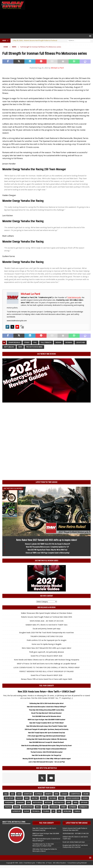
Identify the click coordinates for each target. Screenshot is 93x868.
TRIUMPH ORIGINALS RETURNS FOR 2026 (47, 636)
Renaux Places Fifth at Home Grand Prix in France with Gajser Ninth (47, 679)
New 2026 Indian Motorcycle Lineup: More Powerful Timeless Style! (47, 726)
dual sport (9, 798)
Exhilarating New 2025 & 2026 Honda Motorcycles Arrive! (46, 703)
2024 (19, 794)
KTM (28, 803)
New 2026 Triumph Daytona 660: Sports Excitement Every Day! (46, 733)
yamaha (77, 811)
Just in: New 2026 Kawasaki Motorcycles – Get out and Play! (47, 762)
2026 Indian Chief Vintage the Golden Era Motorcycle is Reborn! (45, 850)
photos (8, 807)
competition (75, 794)
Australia (39, 794)
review (16, 807)
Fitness (27, 342)
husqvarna (9, 803)
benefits (48, 794)
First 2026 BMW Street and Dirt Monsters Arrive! (46, 716)
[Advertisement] (59, 17)
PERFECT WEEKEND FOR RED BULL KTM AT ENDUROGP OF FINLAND (46, 671)
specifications (27, 807)
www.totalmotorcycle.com (17, 321)
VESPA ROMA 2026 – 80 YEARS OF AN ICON (47, 621)
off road (84, 803)
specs (38, 807)
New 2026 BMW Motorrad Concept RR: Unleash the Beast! (46, 742)
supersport (17, 811)
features (53, 798)
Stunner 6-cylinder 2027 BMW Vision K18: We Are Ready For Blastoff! (47, 544)
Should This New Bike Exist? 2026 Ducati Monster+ (46, 713)
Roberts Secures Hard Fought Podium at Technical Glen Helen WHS (47, 617)
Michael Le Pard (57, 68)
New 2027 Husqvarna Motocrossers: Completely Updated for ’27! (47, 547)
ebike (27, 798)
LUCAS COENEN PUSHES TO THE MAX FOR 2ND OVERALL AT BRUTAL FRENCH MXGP (46, 667)
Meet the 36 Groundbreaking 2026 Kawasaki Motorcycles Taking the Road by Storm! (46, 746)
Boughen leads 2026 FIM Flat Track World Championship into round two (47, 633)
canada (64, 794)
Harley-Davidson (73, 798)
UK (53, 811)
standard (54, 807)
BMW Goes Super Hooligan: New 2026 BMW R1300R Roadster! (46, 720)
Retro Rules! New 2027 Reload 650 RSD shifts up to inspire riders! (46, 540)
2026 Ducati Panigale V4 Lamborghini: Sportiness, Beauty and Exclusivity (46, 729)
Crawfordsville (14, 342)
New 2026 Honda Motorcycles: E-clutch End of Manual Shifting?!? (47, 707)
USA (59, 811)
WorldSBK (67, 811)
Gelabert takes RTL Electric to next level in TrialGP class (46, 625)
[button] (90, 36)
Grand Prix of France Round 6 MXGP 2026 (46, 656)
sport (45, 807)
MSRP (69, 803)
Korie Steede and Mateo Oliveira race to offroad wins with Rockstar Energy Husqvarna (47, 660)
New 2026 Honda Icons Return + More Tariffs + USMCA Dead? (46, 692)
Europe (44, 798)
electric (35, 798)
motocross (37, 803)
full (35, 342)
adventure (28, 794)
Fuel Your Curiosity (47, 686)
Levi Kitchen (81, 342)
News (20, 347)
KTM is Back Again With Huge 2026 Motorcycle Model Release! (46, 736)
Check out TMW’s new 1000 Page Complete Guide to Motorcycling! (47, 553)
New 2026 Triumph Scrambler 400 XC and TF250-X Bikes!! (46, 723)
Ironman (69, 342)
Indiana (58, 342)
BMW (56, 794)
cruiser (86, 794)
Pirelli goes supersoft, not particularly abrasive (47, 652)
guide (61, 798)
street (63, 807)
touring (46, 811)
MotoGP (48, 803)
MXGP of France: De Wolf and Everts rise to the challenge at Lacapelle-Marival (46, 664)
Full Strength (46, 342)
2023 (12, 794)
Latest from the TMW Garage (47, 482)
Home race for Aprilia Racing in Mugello (47, 644)
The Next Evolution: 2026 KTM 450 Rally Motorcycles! (46, 752)
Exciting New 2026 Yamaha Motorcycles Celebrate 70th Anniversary (47, 739)
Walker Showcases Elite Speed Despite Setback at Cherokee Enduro (47, 613)
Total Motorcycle (74, 297)
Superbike (72, 807)
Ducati (19, 798)
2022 (6, 794)
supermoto (83, 807)
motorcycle (59, 803)
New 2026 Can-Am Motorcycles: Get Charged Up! (46, 755)
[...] (72, 698)
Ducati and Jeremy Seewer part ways (47, 629)
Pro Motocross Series (34, 347)
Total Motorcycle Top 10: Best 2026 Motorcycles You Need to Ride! (43, 845)
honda (85, 798)
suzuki (26, 811)
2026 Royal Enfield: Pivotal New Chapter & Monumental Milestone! (46, 749)
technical (36, 811)
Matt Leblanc (9, 347)
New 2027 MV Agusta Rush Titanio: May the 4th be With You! (47, 550)
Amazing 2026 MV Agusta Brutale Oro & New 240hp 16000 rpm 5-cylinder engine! (47, 759)
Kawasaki (20, 803)
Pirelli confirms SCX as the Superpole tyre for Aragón (47, 640)
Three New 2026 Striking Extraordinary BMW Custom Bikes (46, 710)
